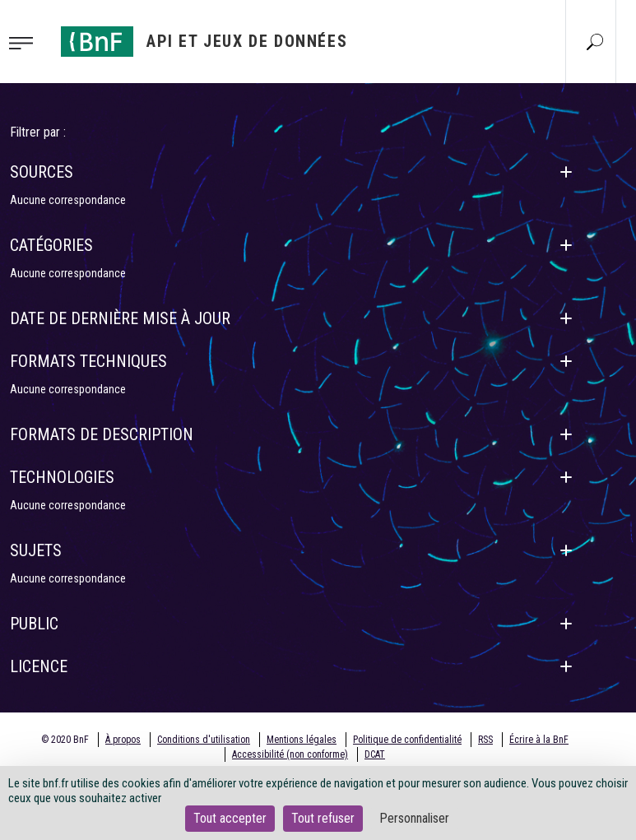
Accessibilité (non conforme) (290, 754)
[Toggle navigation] (26, 42)
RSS (485, 740)
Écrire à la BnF (539, 740)
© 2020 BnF (65, 740)
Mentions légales (302, 740)
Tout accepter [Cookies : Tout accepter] (230, 818)
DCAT (375, 754)
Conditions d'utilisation (204, 740)
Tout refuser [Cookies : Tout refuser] (323, 818)
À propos (123, 740)
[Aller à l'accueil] (204, 42)
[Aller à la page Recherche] (595, 41)
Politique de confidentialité (407, 740)
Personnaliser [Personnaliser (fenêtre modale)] (414, 818)
